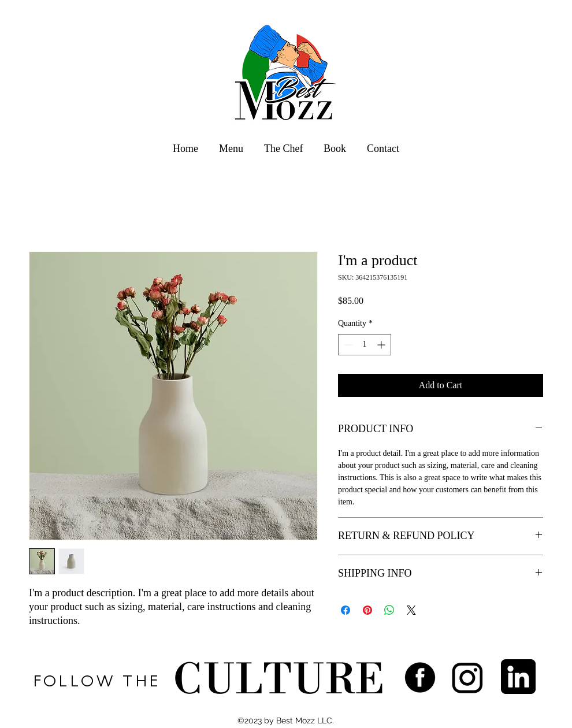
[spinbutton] (365, 345)
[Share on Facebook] (346, 610)
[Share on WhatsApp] (389, 610)
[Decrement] (347, 345)
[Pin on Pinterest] (367, 610)
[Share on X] (411, 610)
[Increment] (382, 345)
